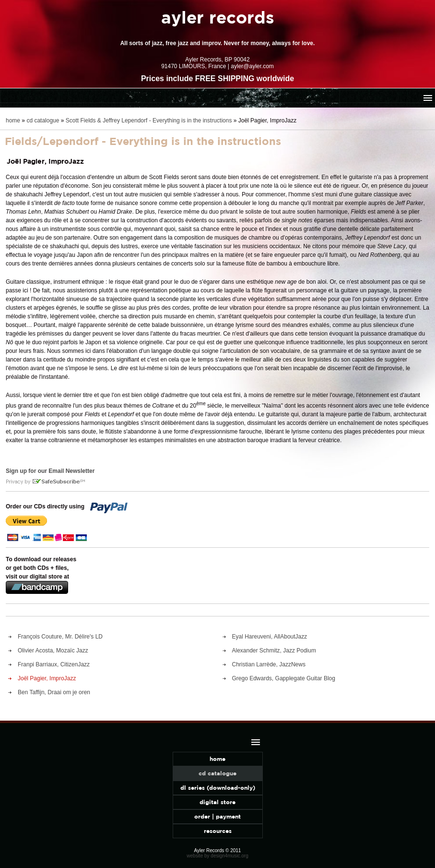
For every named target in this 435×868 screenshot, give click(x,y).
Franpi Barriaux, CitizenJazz (54, 664)
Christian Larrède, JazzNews (269, 664)
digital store (217, 802)
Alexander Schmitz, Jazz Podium (274, 651)
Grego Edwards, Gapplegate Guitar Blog (284, 678)
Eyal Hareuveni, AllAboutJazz (270, 637)
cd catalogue (43, 121)
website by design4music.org (217, 856)
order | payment (217, 816)
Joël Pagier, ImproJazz (47, 678)
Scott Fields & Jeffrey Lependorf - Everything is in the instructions (149, 121)
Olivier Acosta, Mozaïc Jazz (53, 651)
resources (218, 831)
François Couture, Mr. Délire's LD (60, 637)
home (13, 121)
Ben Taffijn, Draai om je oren (54, 692)
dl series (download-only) (218, 788)
